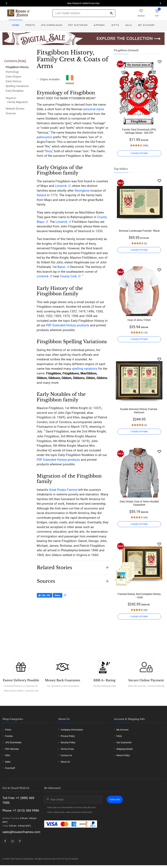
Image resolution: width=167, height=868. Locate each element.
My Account (147, 25)
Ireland (41, 195)
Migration (11, 98)
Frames (9, 736)
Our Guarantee (124, 742)
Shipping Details (125, 749)
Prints (30, 25)
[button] (73, 566)
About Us (65, 762)
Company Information (72, 730)
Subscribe (115, 799)
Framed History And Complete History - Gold (139, 596)
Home (16, 25)
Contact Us (66, 755)
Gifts (115, 25)
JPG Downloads (52, 25)
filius (49, 151)
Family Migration (18, 102)
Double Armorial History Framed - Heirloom (139, 411)
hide (22, 61)
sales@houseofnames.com (21, 832)
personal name (94, 109)
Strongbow (82, 191)
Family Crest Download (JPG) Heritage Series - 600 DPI (139, 131)
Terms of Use (67, 749)
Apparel (99, 25)
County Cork (68, 276)
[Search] (111, 13)
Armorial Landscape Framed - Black (139, 231)
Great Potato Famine (63, 490)
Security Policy (68, 742)
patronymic (45, 137)
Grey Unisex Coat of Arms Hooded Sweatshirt (139, 503)
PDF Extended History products (68, 325)
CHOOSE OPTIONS (139, 153)
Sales (8, 762)
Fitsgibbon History (17, 67)
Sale (129, 25)
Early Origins (13, 77)
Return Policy (123, 755)
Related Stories (15, 109)
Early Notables (15, 91)
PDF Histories (78, 25)
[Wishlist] (160, 62)
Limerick (61, 186)
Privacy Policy (68, 736)
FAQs (119, 736)
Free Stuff (10, 768)
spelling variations (85, 369)
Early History (14, 81)
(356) (145, 146)
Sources (11, 113)
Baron (61, 267)
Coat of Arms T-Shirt (139, 320)
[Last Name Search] (84, 13)
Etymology (12, 72)
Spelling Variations (17, 86)
